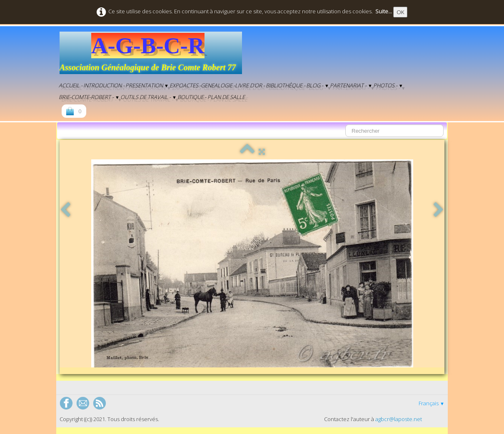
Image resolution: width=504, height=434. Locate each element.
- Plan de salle (225, 97)
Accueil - (71, 85)
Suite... (384, 11)
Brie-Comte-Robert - (89, 97)
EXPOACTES (184, 85)
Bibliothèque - (286, 85)
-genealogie (216, 85)
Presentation (147, 85)
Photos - (388, 85)
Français (432, 403)
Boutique (191, 97)
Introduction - (104, 85)
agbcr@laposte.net (399, 419)
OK (400, 12)
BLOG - (318, 85)
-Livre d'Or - (249, 85)
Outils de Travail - (148, 97)
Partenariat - (351, 85)
